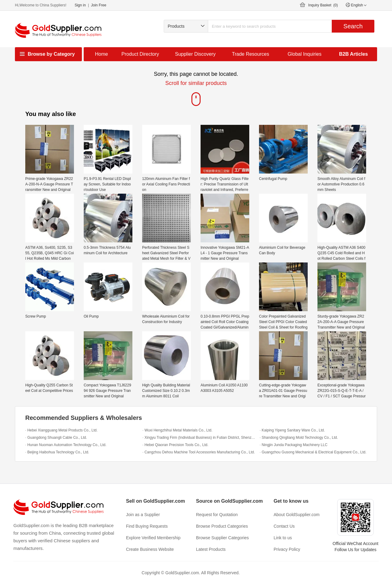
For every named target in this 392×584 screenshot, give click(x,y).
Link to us (283, 538)
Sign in (80, 5)
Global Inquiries (304, 54)
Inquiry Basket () (323, 5)
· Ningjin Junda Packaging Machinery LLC (294, 445)
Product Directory (140, 54)
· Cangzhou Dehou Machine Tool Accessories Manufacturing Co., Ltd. (199, 452)
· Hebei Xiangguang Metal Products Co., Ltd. (61, 430)
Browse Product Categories (222, 526)
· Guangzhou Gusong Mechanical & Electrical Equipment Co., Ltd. (313, 452)
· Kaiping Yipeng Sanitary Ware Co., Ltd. (292, 430)
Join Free (99, 5)
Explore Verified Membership (153, 538)
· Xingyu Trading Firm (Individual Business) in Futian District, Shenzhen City (199, 438)
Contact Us (284, 526)
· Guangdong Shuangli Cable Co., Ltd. (56, 438)
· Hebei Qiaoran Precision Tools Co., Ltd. (175, 445)
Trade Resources (250, 54)
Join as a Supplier (143, 515)
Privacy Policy (287, 549)
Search (353, 26)
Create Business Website (150, 549)
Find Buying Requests (147, 526)
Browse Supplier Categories (222, 538)
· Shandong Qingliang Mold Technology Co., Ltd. (299, 438)
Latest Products (211, 549)
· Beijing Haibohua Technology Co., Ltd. (57, 452)
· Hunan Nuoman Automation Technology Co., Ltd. (66, 445)
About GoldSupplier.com (297, 515)
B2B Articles (353, 54)
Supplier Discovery (195, 54)
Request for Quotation (217, 515)
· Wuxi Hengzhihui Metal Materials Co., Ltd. (177, 430)
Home (101, 54)
